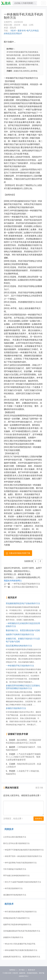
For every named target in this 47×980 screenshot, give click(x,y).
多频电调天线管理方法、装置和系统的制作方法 (22, 957)
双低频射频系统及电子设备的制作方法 (23, 603)
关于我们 (22, 970)
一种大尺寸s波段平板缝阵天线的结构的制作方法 (22, 882)
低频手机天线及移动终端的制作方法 (17, 924)
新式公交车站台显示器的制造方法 (16, 843)
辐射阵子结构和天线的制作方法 (20, 634)
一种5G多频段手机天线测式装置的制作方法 (20, 950)
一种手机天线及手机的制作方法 (26, 584)
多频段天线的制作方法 (16, 708)
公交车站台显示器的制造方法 (25, 587)
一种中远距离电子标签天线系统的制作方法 (20, 863)
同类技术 (9, 829)
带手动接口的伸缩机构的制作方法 (16, 876)
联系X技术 (32, 970)
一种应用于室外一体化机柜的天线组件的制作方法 (23, 856)
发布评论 (39, 819)
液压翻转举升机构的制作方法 (15, 895)
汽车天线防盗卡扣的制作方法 (15, 869)
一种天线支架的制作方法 (13, 888)
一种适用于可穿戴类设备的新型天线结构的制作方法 (23, 850)
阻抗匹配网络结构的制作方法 (19, 646)
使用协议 (12, 970)
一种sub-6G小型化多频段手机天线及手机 (19, 944)
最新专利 (21, 31)
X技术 (13, 31)
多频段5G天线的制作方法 (13, 937)
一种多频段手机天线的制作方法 (20, 666)
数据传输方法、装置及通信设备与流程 (23, 630)
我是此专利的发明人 (13, 581)
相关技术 (9, 904)
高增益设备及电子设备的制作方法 (16, 918)
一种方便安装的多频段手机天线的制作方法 (20, 912)
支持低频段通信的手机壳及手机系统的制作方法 (22, 931)
